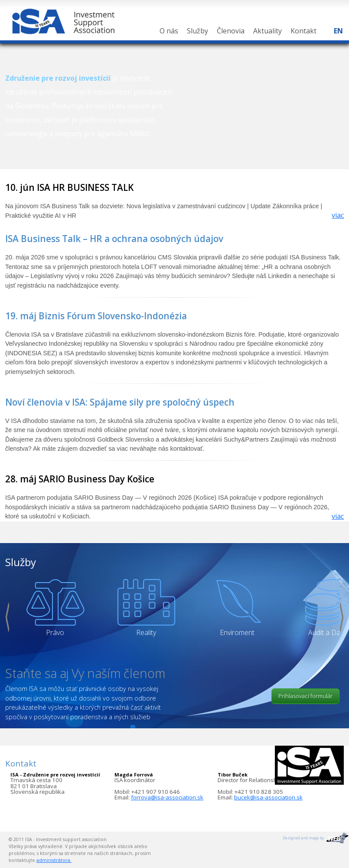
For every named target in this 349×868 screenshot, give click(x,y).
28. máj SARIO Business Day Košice (80, 479)
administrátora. (54, 860)
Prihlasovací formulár (305, 696)
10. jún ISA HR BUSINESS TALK (69, 187)
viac (338, 215)
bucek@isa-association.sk (268, 797)
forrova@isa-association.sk (167, 797)
